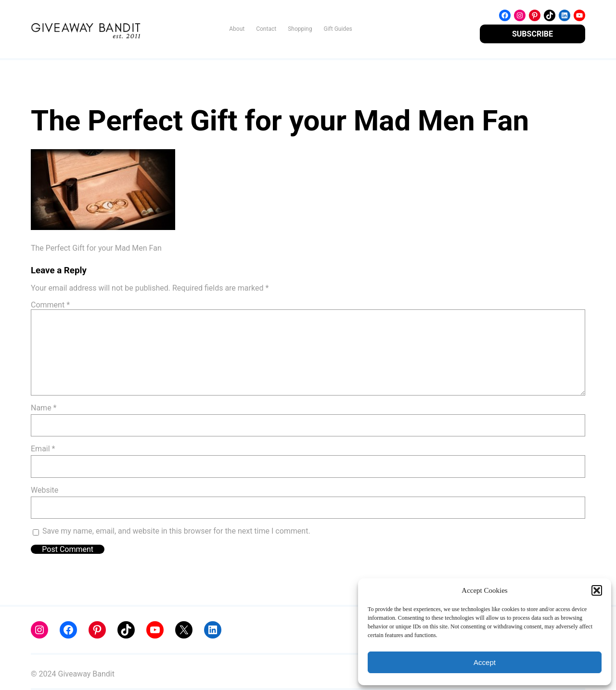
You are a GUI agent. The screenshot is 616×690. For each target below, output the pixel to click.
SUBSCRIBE (533, 34)
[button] (597, 590)
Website (45, 490)
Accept (485, 662)
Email (43, 449)
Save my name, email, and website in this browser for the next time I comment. (176, 531)
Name (44, 408)
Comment (50, 305)
